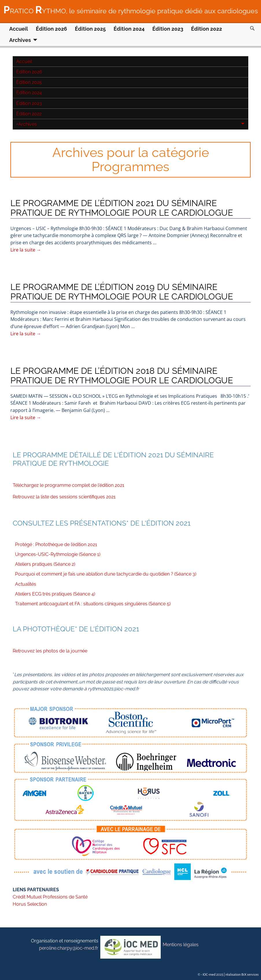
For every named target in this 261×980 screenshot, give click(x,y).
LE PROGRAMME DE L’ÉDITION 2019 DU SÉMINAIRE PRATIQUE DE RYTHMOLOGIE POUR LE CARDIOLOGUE (122, 292)
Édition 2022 (207, 29)
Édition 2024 (129, 29)
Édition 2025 (90, 29)
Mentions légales (181, 945)
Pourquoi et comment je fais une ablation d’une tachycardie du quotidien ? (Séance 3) (106, 574)
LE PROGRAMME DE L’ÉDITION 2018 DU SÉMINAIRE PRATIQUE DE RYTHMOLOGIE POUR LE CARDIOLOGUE (122, 376)
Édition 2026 (51, 29)
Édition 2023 (168, 29)
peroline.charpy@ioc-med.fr (69, 948)
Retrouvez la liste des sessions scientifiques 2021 (64, 497)
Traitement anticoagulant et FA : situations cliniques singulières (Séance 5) (93, 604)
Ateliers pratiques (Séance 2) (45, 564)
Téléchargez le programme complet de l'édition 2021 (69, 485)
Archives (20, 40)
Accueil (19, 29)
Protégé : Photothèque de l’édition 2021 (56, 544)
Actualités (26, 584)
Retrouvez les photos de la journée (50, 651)
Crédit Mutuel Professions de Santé (50, 897)
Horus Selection (30, 904)
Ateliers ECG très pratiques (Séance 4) (55, 594)
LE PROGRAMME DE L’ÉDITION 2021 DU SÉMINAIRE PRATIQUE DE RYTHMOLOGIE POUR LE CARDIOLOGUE (122, 208)
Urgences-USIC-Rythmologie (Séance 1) (58, 554)
